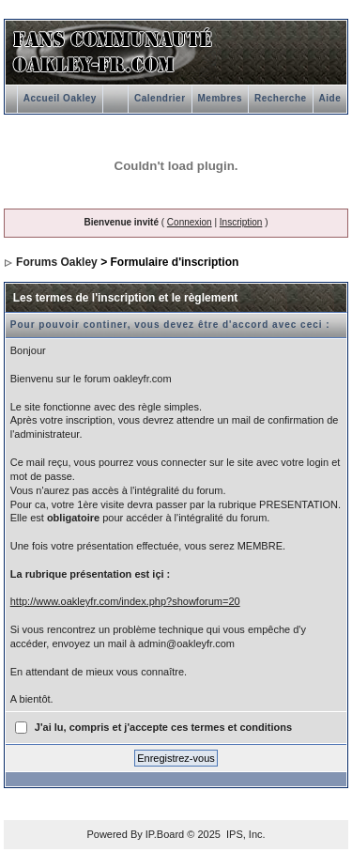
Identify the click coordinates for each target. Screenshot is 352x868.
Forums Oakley (57, 262)
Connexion (190, 222)
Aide (330, 98)
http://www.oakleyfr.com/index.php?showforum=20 (125, 601)
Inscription (241, 222)
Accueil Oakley (60, 98)
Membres (220, 98)
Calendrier (160, 98)
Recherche (281, 98)
